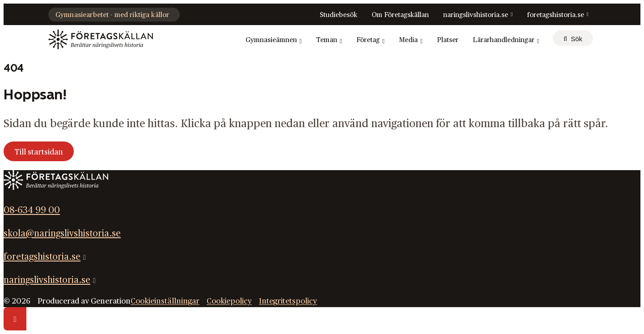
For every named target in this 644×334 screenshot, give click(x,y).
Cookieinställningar (165, 301)
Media (411, 40)
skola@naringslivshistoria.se (62, 234)
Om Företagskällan (400, 15)
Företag (371, 40)
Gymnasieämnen (274, 40)
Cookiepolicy (229, 301)
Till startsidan (39, 152)
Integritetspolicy (288, 301)
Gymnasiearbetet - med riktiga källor (112, 15)
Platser (448, 40)
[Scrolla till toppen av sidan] (15, 319)
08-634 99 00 (32, 210)
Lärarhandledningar (506, 40)
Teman (329, 40)
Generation (111, 301)
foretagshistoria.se (556, 15)
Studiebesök (339, 15)
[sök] (573, 38)
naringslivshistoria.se (476, 15)
